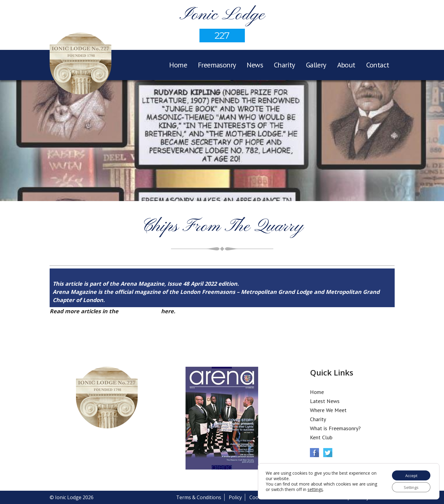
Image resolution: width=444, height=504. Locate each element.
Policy (235, 497)
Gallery (316, 65)
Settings (409, 487)
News (255, 65)
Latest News (325, 401)
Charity (284, 65)
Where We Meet (328, 410)
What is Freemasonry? (335, 428)
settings (327, 489)
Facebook (314, 453)
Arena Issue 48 (140, 311)
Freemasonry (217, 65)
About (346, 65)
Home (178, 65)
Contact (378, 65)
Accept (409, 474)
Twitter (328, 453)
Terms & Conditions (199, 497)
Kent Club (321, 437)
